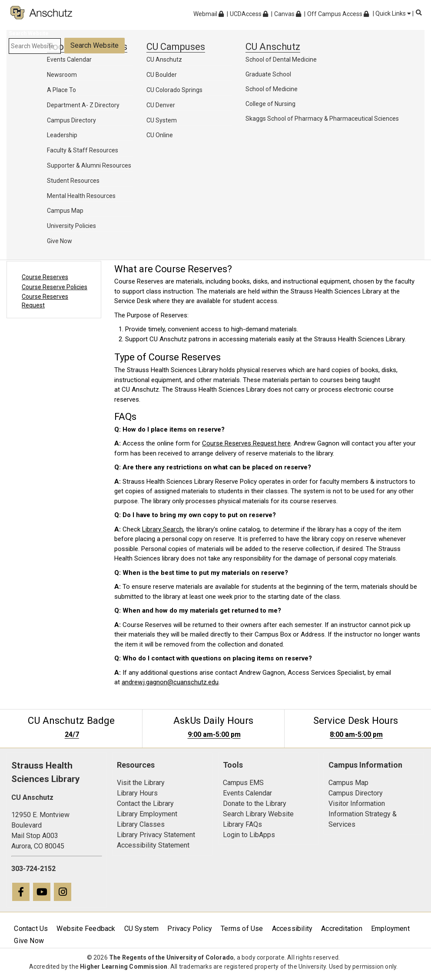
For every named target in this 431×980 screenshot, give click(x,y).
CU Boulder (162, 75)
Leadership (62, 135)
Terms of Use (242, 929)
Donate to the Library (255, 803)
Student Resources (73, 181)
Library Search (162, 529)
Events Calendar (69, 59)
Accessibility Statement (153, 845)
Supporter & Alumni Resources (89, 165)
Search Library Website (258, 814)
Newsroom (62, 75)
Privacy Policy (190, 929)
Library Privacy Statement (156, 835)
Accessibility (292, 929)
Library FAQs (242, 824)
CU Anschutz (164, 59)
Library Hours (137, 793)
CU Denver (161, 105)
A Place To (61, 90)
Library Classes (141, 824)
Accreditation (342, 929)
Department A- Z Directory (83, 105)
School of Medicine (272, 89)
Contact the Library (145, 803)
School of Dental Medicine (281, 59)
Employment (390, 929)
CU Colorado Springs (174, 90)
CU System (162, 120)
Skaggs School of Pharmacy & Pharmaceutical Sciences (322, 119)
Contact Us (31, 929)
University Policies (71, 226)
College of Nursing (270, 104)
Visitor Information (357, 803)
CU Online (160, 135)
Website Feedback (86, 929)
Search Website (29, 33)
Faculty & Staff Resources (83, 150)
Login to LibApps (249, 835)
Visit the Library (141, 783)
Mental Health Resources (81, 196)
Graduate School (268, 74)
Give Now (60, 241)
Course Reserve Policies (55, 287)
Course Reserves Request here (246, 443)
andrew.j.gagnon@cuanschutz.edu (170, 682)
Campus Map (65, 211)
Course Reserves (45, 277)
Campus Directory (71, 120)
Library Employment (147, 814)
